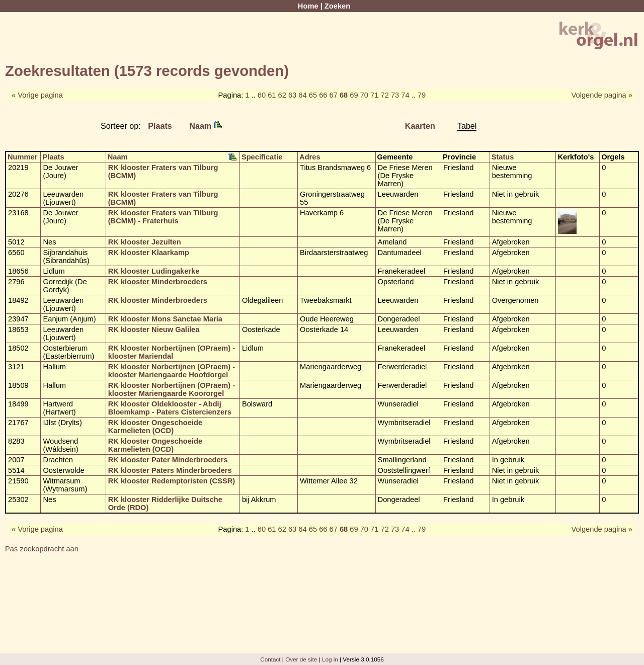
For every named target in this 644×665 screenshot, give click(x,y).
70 (364, 95)
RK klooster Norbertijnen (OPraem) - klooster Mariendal (172, 352)
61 (272, 95)
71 (374, 95)
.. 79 (419, 95)
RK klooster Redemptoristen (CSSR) (172, 481)
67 (334, 95)
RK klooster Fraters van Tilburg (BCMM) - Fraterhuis (163, 217)
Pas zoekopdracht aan (42, 549)
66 (323, 95)
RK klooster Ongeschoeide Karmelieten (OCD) (155, 427)
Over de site (301, 659)
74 (405, 95)
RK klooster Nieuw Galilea (154, 329)
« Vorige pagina (37, 95)
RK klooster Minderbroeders (158, 282)
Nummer (22, 157)
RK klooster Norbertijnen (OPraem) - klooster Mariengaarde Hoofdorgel (172, 371)
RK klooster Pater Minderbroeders (168, 460)
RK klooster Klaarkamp (149, 253)
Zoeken (337, 6)
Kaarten (420, 126)
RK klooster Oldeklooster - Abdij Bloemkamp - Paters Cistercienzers (170, 408)
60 (262, 95)
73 (395, 95)
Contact (270, 659)
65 (313, 95)
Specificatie (262, 157)
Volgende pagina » (602, 95)
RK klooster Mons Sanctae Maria (165, 319)
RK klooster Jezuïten (145, 242)
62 (282, 95)
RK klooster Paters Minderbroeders (170, 470)
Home (308, 6)
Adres (310, 157)
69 (354, 95)
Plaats (160, 126)
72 (384, 95)
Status (503, 157)
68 (344, 95)
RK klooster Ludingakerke (154, 271)
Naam (205, 126)
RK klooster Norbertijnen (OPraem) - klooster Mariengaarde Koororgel (172, 389)
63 (292, 95)
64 (302, 95)
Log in (330, 659)
